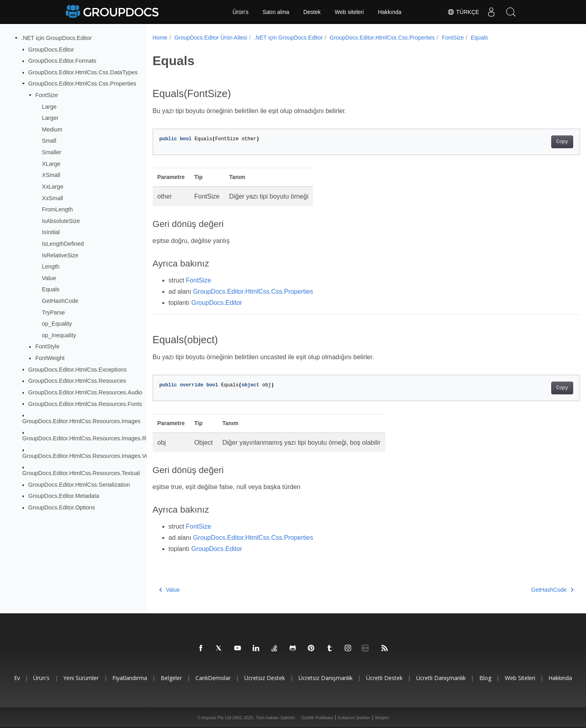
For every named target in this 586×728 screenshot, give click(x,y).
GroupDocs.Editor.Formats (62, 61)
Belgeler (171, 678)
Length (51, 267)
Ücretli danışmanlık (441, 678)
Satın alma (276, 12)
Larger (50, 118)
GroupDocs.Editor (51, 49)
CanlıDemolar (213, 678)
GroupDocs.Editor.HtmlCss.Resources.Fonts (85, 404)
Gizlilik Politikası (318, 718)
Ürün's (241, 12)
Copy (533, 142)
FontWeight (50, 358)
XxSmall (53, 198)
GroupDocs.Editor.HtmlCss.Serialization (79, 485)
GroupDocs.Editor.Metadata (64, 496)
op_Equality (57, 324)
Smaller (52, 152)
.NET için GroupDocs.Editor (56, 38)
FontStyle (47, 346)
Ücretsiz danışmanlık (326, 678)
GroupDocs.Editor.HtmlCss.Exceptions (78, 369)
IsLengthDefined (63, 244)
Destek (312, 12)
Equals (51, 289)
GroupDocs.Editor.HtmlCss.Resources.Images (82, 421)
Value (49, 278)
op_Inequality (59, 335)
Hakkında (390, 12)
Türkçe (463, 12)
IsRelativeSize (60, 255)
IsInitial (51, 232)
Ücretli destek (384, 678)
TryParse (54, 312)
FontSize (47, 95)
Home (160, 38)
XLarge (51, 164)
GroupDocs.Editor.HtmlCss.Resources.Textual (81, 473)
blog (485, 678)
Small (49, 141)
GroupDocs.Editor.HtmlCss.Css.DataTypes (83, 72)
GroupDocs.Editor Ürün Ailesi (211, 38)
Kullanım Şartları (354, 718)
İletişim (382, 718)
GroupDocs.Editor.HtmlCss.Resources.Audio (86, 392)
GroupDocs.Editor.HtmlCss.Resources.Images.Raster (91, 438)
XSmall (51, 175)
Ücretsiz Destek (265, 678)
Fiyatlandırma (130, 678)
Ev (17, 678)
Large (49, 106)
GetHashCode (60, 301)
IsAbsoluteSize (61, 221)
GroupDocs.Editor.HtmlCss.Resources (77, 381)
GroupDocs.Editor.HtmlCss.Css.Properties (82, 84)
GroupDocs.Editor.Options (62, 507)
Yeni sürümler (81, 678)
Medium (52, 129)
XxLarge (53, 187)
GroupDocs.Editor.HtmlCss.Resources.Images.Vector (91, 456)
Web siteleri (349, 12)
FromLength (58, 209)
